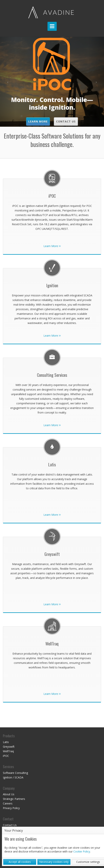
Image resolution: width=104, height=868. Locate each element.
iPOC (6, 756)
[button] (8, 82)
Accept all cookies (20, 862)
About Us (9, 794)
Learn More (38, 121)
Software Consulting (15, 773)
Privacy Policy (11, 808)
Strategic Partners (14, 799)
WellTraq (8, 751)
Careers (8, 803)
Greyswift (9, 747)
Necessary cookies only (54, 862)
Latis (6, 742)
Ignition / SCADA (13, 777)
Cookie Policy (82, 851)
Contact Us (66, 121)
